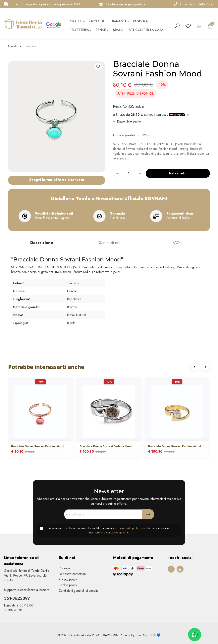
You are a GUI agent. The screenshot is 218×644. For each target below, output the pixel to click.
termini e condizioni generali (112, 532)
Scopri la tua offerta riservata (57, 180)
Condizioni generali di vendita (79, 591)
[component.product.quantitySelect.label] (129, 173)
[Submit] (148, 514)
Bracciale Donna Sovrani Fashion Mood (38, 446)
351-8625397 (204, 4)
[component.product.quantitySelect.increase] (140, 173)
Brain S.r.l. (142, 635)
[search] (177, 26)
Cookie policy (68, 585)
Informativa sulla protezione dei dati (134, 528)
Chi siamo (65, 568)
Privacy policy (68, 579)
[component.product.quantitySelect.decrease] (117, 173)
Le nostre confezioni (72, 574)
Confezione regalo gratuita (125, 4)
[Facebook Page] (171, 569)
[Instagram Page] (180, 569)
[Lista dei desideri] (188, 26)
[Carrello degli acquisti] (210, 26)
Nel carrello (178, 173)
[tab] (42, 243)
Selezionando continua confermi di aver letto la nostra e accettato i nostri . (109, 530)
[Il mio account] (199, 26)
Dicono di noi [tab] (109, 243)
